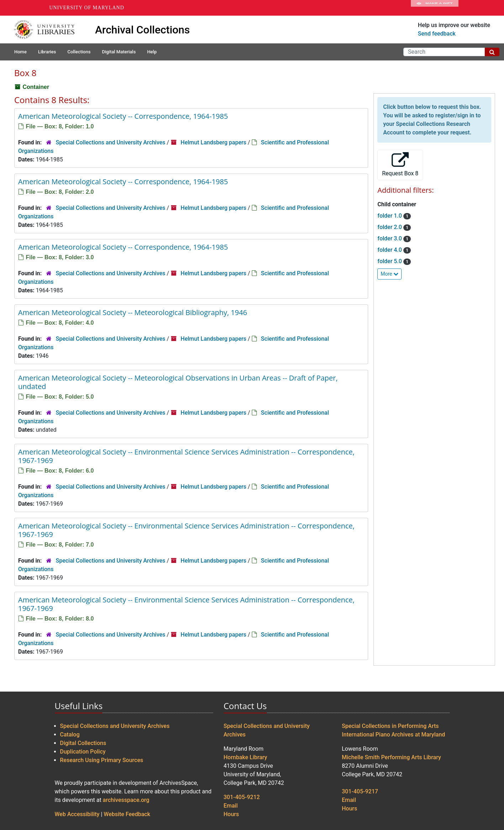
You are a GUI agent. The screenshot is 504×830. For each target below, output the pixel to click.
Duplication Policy (83, 752)
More (389, 274)
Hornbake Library (246, 757)
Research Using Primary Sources (102, 760)
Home (20, 52)
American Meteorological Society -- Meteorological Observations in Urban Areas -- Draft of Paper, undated (178, 382)
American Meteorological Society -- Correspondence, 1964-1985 (123, 116)
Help (152, 52)
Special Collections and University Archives (111, 142)
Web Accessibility (77, 814)
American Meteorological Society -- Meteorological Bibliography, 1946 (133, 312)
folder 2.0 (390, 227)
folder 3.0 (390, 238)
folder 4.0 (390, 250)
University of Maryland (87, 8)
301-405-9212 (242, 797)
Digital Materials (119, 52)
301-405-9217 (360, 791)
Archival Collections (142, 30)
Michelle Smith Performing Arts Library (391, 757)
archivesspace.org (126, 800)
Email (231, 806)
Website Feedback (127, 814)
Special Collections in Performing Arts (390, 726)
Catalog (70, 735)
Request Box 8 (400, 164)
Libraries (47, 52)
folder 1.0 (390, 216)
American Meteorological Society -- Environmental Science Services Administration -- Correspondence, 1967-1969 (186, 456)
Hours (231, 814)
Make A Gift (435, 8)
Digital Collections (83, 743)
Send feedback (437, 34)
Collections (79, 52)
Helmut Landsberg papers (214, 142)
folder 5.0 (390, 261)
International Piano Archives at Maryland (393, 735)
